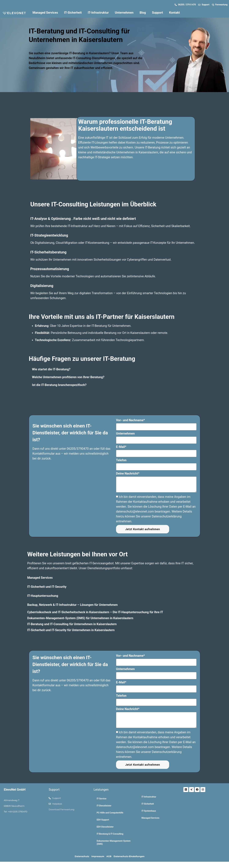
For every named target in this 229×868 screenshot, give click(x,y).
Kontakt (175, 13)
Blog (143, 13)
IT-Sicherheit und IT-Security (47, 587)
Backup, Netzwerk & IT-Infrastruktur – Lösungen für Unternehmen (72, 605)
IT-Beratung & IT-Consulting (110, 834)
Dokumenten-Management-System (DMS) (114, 842)
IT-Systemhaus (149, 811)
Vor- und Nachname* (130, 420)
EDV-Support (103, 820)
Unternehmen (124, 13)
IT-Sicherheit (73, 13)
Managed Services (45, 13)
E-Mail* (121, 447)
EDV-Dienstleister (105, 827)
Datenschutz (82, 856)
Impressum (98, 856)
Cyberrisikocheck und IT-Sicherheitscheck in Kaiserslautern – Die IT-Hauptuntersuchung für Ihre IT (95, 612)
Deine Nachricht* (128, 474)
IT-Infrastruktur (98, 13)
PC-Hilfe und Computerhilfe (110, 813)
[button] (114, 369)
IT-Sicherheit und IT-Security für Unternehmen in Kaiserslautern (71, 630)
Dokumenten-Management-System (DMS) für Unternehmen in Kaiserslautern (80, 618)
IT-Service (101, 799)
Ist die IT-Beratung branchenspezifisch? (59, 385)
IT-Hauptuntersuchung (43, 596)
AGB (109, 856)
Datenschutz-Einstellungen (129, 856)
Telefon (121, 460)
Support (158, 13)
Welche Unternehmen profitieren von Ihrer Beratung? (68, 377)
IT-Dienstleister (104, 806)
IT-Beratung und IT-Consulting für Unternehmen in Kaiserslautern (72, 624)
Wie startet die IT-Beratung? (51, 369)
